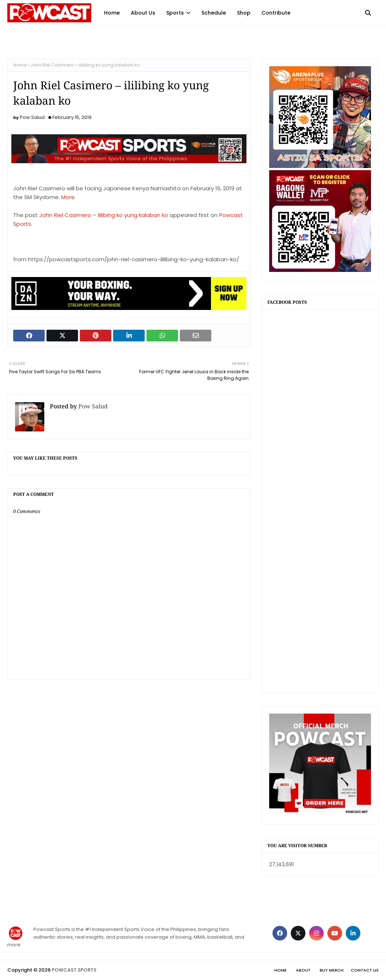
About (303, 970)
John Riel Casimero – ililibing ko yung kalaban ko (104, 215)
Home (20, 65)
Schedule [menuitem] (214, 13)
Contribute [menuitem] (276, 13)
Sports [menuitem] (175, 13)
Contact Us (365, 970)
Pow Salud (32, 117)
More (68, 197)
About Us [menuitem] (143, 13)
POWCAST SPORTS (74, 970)
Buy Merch (332, 970)
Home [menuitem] (112, 13)
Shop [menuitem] (244, 13)
